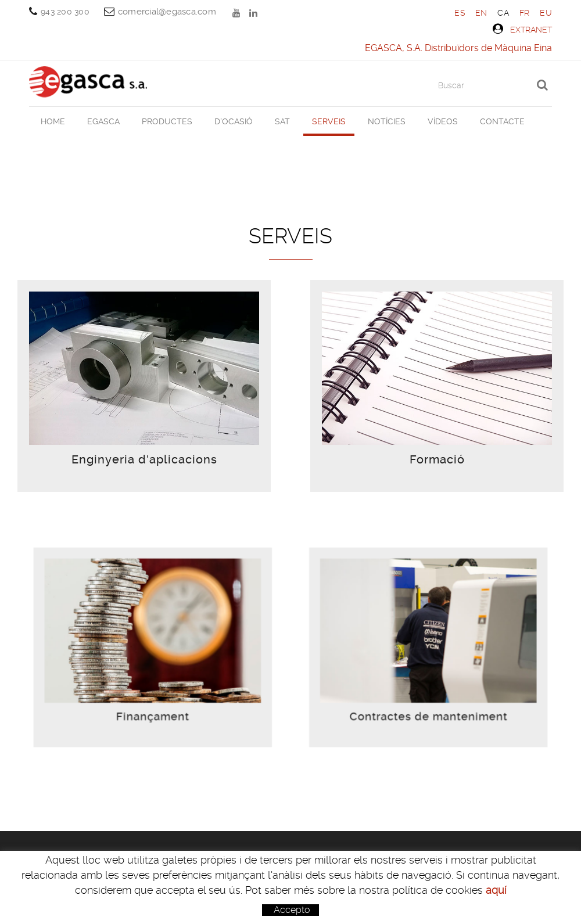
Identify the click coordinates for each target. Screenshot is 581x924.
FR (525, 13)
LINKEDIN (254, 13)
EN (481, 13)
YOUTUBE (238, 13)
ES (460, 13)
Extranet (522, 29)
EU (546, 13)
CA (503, 13)
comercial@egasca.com (167, 12)
